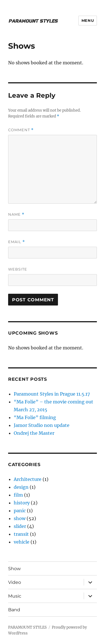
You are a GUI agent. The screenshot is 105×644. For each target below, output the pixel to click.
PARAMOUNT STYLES (27, 627)
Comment (21, 130)
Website (18, 269)
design (21, 487)
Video (15, 582)
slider (20, 526)
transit (21, 534)
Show (14, 569)
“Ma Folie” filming (35, 417)
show (20, 518)
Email (17, 242)
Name (16, 214)
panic (20, 511)
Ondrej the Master (34, 433)
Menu (88, 20)
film (18, 495)
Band (14, 610)
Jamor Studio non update (42, 425)
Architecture (28, 479)
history (22, 503)
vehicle (22, 542)
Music (15, 596)
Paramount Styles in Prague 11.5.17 (52, 394)
